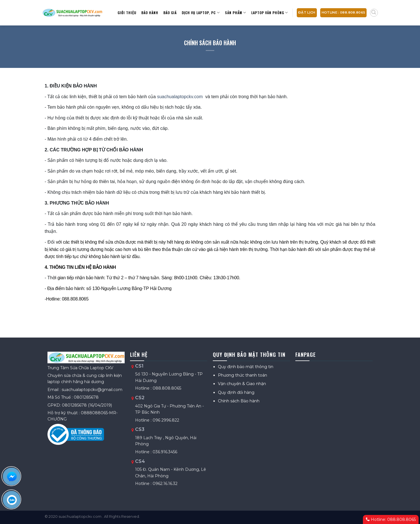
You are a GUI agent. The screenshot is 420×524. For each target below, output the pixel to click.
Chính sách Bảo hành (239, 401)
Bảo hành (150, 13)
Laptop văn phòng (270, 13)
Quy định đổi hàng (236, 392)
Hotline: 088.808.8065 (391, 519)
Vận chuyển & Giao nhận (242, 384)
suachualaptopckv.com (180, 97)
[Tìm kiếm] (374, 13)
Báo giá (170, 13)
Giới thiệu (127, 13)
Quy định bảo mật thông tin (246, 367)
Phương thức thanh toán (243, 375)
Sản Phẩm (236, 13)
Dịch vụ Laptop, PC (201, 13)
